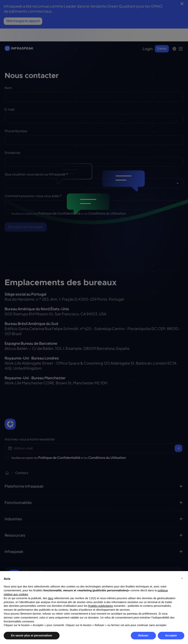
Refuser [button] (143, 635)
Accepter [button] (171, 635)
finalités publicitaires (100, 606)
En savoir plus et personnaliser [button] (32, 635)
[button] (182, 578)
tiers (51, 598)
